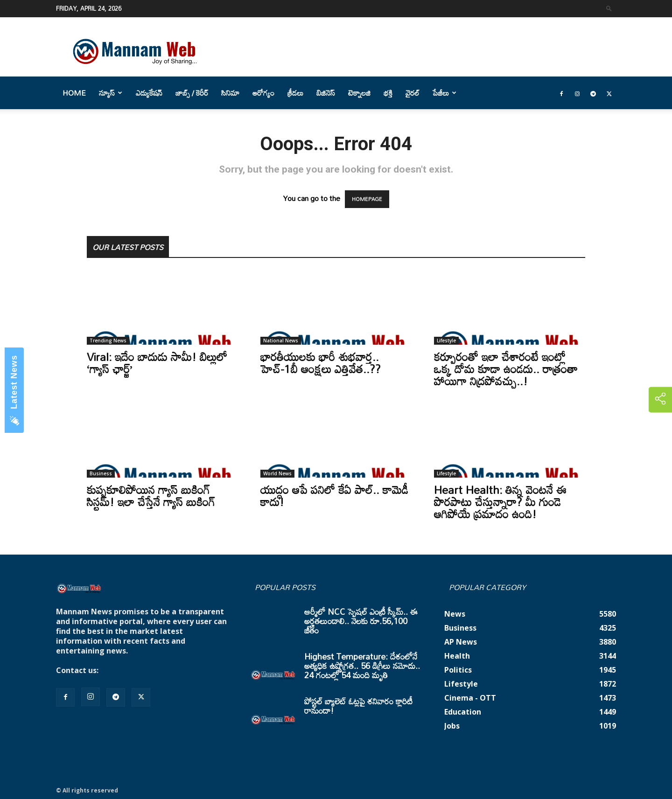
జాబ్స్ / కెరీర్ (192, 93)
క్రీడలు (295, 93)
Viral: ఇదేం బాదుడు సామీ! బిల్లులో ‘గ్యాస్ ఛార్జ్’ (157, 363)
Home (74, 93)
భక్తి (388, 93)
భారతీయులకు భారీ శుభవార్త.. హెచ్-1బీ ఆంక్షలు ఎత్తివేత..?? (321, 363)
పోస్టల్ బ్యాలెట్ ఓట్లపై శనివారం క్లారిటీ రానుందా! (358, 706)
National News (281, 340)
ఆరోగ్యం (263, 93)
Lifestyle (446, 340)
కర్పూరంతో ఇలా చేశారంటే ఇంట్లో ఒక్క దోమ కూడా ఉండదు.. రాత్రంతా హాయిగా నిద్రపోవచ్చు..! (506, 369)
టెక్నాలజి (359, 93)
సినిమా (230, 93)
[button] (609, 8)
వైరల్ (413, 93)
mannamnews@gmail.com (150, 670)
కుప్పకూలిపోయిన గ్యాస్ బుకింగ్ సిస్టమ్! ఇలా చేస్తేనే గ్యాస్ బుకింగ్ (151, 496)
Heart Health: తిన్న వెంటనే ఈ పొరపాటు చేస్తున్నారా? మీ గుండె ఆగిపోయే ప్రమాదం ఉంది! (500, 502)
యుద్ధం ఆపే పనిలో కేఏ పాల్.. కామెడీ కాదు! (334, 496)
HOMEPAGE (367, 199)
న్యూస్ (111, 93)
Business (101, 473)
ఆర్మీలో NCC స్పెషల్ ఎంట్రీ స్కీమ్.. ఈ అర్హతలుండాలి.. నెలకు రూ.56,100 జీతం (361, 621)
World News (277, 473)
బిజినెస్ (326, 93)
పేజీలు (444, 93)
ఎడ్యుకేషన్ (149, 93)
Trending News (108, 340)
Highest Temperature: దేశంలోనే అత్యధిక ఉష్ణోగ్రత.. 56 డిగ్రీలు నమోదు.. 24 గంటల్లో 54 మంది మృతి (362, 666)
